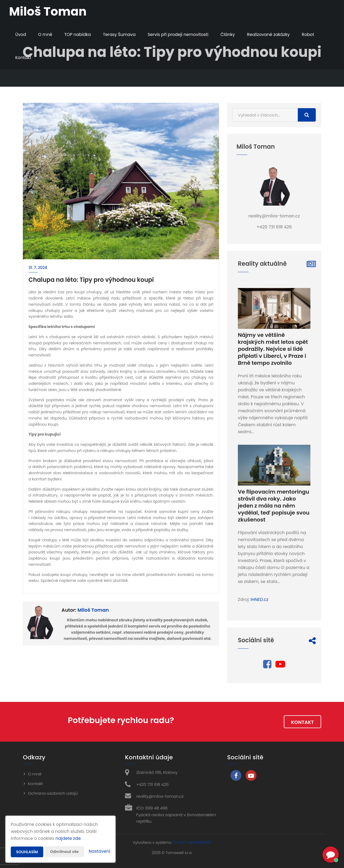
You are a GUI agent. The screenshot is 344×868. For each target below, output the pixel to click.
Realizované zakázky (272, 34)
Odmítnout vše (65, 852)
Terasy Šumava (121, 34)
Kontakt (24, 58)
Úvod (21, 34)
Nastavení (99, 851)
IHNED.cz (259, 599)
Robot (312, 34)
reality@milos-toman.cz (160, 796)
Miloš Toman (93, 610)
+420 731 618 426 (153, 784)
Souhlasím (27, 852)
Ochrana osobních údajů (53, 793)
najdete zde (68, 838)
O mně (46, 34)
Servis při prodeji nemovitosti (181, 34)
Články (231, 34)
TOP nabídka (78, 34)
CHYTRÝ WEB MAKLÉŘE (192, 843)
